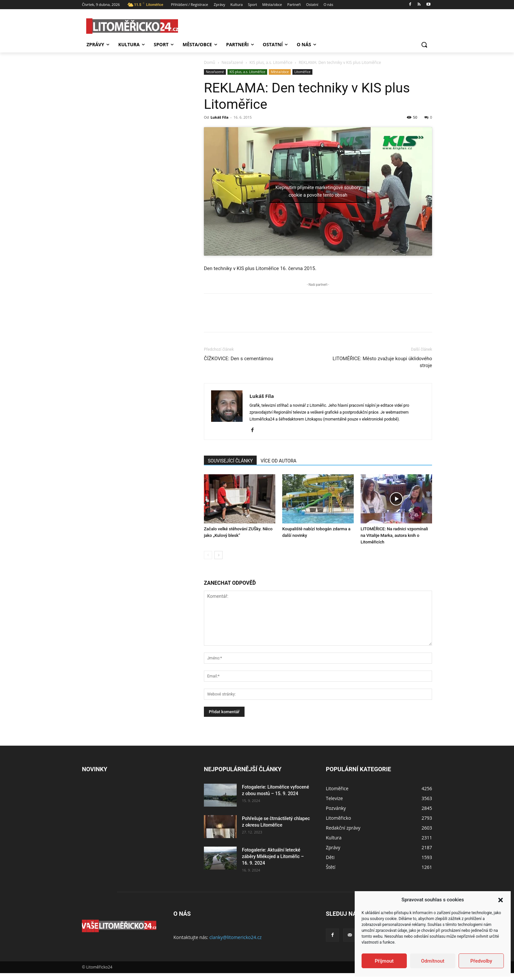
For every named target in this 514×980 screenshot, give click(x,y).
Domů (209, 62)
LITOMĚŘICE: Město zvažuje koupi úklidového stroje (382, 362)
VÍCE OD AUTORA (278, 461)
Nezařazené (232, 62)
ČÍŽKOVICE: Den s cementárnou (238, 359)
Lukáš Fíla (219, 117)
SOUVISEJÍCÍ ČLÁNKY (230, 461)
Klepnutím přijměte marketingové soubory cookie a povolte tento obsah (318, 191)
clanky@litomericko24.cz (236, 937)
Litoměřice (302, 72)
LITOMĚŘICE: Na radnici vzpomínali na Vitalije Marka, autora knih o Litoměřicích (394, 535)
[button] (501, 900)
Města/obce (280, 72)
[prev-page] (208, 555)
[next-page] (218, 555)
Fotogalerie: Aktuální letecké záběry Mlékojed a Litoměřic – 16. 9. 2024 (273, 856)
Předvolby (481, 961)
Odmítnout (433, 961)
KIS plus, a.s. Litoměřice (271, 62)
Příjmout (384, 961)
